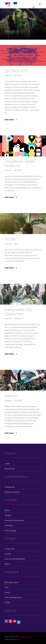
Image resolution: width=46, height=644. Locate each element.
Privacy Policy (25, 637)
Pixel (19, 639)
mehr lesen (9, 120)
